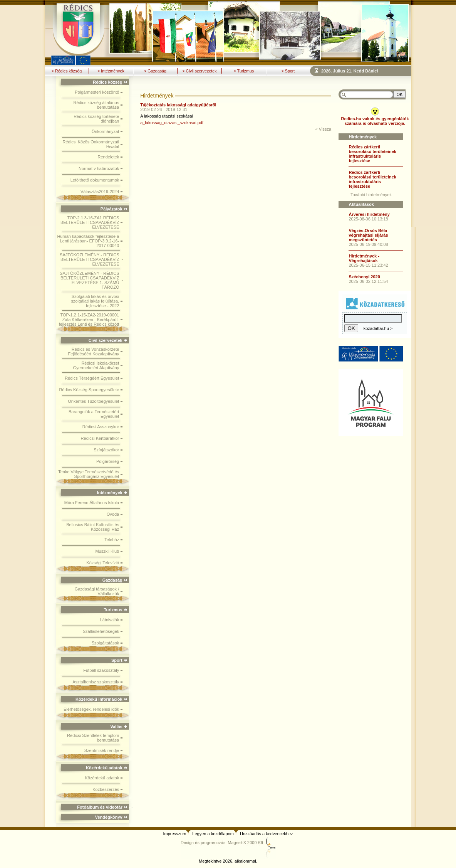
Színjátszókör (106, 450)
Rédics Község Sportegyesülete (89, 390)
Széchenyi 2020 (364, 277)
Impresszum (174, 834)
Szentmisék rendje (102, 750)
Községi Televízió (103, 563)
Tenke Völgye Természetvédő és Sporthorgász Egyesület (89, 474)
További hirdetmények (371, 195)
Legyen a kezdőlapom (213, 834)
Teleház (112, 540)
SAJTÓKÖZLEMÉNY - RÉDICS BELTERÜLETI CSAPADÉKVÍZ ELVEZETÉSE (89, 259)
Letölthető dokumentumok (95, 180)
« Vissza (323, 129)
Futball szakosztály (101, 670)
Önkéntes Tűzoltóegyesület (93, 401)
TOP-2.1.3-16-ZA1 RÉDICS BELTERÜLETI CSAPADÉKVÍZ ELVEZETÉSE (90, 222)
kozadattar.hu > (378, 328)
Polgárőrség (108, 461)
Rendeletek (109, 157)
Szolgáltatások (106, 643)
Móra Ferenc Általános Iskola (92, 503)
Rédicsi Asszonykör (101, 427)
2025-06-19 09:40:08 (368, 244)
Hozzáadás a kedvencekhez (267, 834)
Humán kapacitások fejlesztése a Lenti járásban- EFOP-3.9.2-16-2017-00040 (88, 241)
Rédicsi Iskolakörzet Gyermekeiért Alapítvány (96, 365)
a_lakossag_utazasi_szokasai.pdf (172, 123)
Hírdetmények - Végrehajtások (364, 258)
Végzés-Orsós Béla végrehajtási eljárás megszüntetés (368, 235)
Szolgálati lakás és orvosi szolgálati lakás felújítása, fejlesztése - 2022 (95, 301)
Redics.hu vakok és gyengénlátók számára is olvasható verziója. (375, 121)
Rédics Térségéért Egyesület (92, 378)
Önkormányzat (106, 131)
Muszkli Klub (107, 551)
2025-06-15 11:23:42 (368, 265)
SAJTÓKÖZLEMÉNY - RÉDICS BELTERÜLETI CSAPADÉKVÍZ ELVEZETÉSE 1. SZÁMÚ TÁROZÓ (89, 280)
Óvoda (113, 514)
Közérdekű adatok (102, 778)
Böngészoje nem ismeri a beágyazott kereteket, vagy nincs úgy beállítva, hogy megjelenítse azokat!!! (366, 71)
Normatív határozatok (99, 168)
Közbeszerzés (106, 789)
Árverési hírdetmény (369, 214)
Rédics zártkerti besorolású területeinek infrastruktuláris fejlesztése (372, 154)
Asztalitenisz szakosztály (96, 682)
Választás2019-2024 (100, 192)
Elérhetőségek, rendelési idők (91, 709)
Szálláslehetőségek (101, 631)
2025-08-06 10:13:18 (368, 219)
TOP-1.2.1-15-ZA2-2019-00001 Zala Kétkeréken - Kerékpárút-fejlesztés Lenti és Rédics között (89, 320)
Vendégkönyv (109, 817)
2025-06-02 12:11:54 (368, 281)
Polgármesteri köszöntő (97, 92)
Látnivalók (110, 620)
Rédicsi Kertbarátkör (100, 438)
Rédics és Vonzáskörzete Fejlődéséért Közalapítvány (94, 352)
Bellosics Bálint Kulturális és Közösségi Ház (93, 527)
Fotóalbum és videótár (100, 807)
